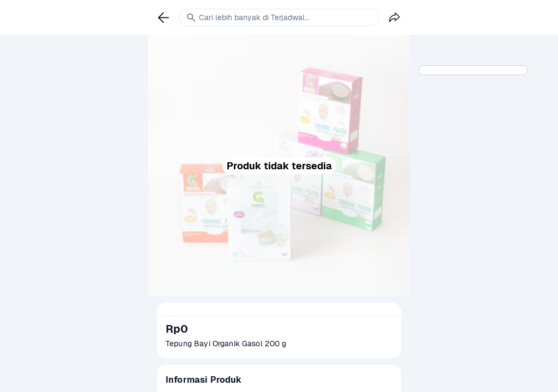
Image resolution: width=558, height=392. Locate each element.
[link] (163, 17)
